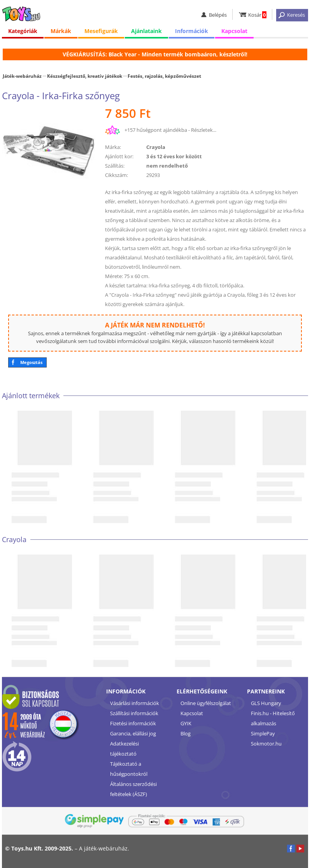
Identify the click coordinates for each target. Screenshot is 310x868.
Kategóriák (23, 31)
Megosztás (31, 362)
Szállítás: (115, 166)
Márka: (113, 147)
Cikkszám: (116, 175)
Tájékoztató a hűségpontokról (129, 769)
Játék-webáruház (22, 76)
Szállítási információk (134, 713)
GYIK (186, 723)
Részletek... (204, 130)
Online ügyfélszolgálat (206, 703)
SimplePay (263, 733)
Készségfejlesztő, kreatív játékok (85, 76)
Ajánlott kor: (119, 156)
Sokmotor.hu (266, 744)
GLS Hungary (266, 703)
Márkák (61, 31)
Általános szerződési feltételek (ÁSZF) (133, 789)
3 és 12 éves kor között (174, 156)
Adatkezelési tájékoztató (124, 749)
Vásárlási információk (135, 703)
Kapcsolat (234, 31)
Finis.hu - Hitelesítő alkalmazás (273, 718)
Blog (186, 733)
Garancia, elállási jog (133, 733)
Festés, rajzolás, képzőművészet (164, 76)
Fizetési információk (133, 723)
